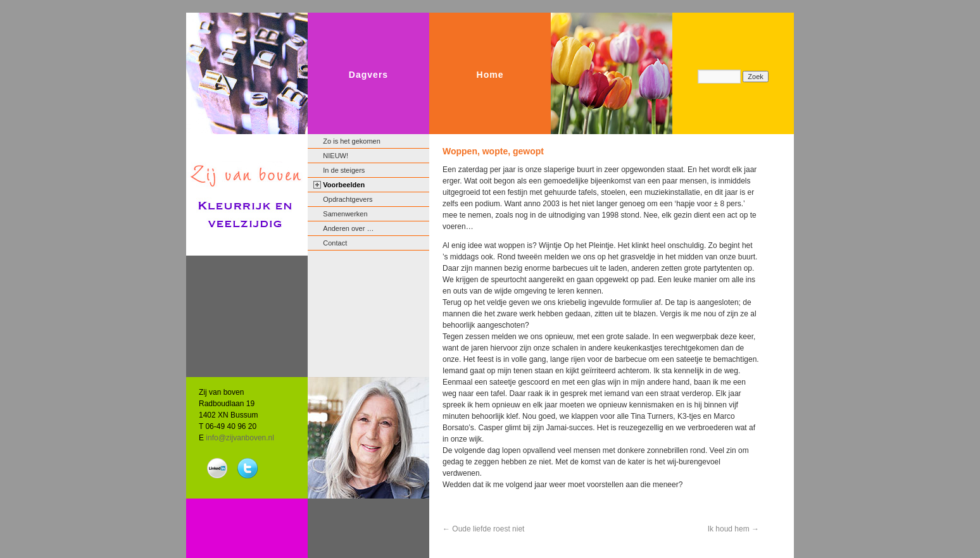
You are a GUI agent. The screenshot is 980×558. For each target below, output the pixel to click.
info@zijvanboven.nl (240, 438)
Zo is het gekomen (352, 141)
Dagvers (368, 75)
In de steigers (344, 170)
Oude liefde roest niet (483, 529)
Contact (335, 243)
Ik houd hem (733, 529)
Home (490, 75)
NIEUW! (336, 156)
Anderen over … (348, 228)
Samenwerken (345, 214)
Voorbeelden (344, 185)
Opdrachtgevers (348, 199)
